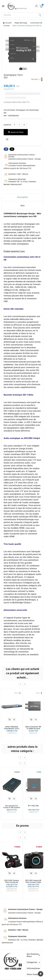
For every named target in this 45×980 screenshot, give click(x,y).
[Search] (40, 15)
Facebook (6, 149)
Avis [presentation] (23, 206)
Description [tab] (22, 197)
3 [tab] (25, 69)
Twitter (12, 149)
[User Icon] (36, 6)
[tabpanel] (22, 50)
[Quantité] (15, 125)
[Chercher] (19, 15)
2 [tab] (23, 69)
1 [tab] (20, 69)
